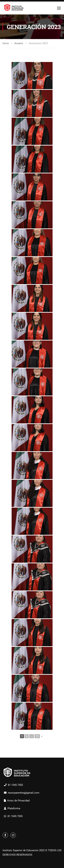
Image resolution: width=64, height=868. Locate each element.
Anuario (19, 43)
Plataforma (14, 808)
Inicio (6, 43)
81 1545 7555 (15, 785)
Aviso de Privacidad (18, 801)
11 (37, 736)
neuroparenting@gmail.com (24, 793)
